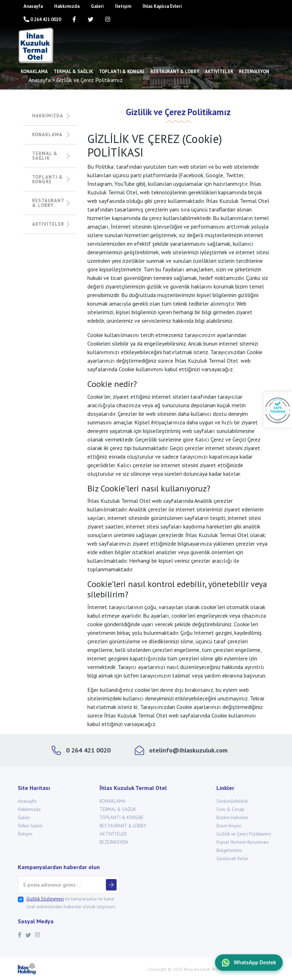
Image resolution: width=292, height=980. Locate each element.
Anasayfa (33, 6)
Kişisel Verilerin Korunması (243, 842)
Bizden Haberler (232, 818)
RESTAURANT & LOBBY (175, 72)
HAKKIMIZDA (51, 116)
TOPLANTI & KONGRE (122, 72)
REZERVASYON (254, 72)
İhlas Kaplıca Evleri (162, 6)
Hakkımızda (67, 6)
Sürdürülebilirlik (232, 801)
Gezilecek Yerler (232, 859)
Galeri (97, 6)
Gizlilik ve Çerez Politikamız (244, 834)
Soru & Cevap (230, 809)
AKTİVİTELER (219, 72)
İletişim (123, 6)
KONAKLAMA (34, 72)
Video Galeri (30, 826)
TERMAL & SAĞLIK (73, 72)
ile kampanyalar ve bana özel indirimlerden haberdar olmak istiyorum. (71, 903)
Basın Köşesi (229, 826)
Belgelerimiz (229, 850)
